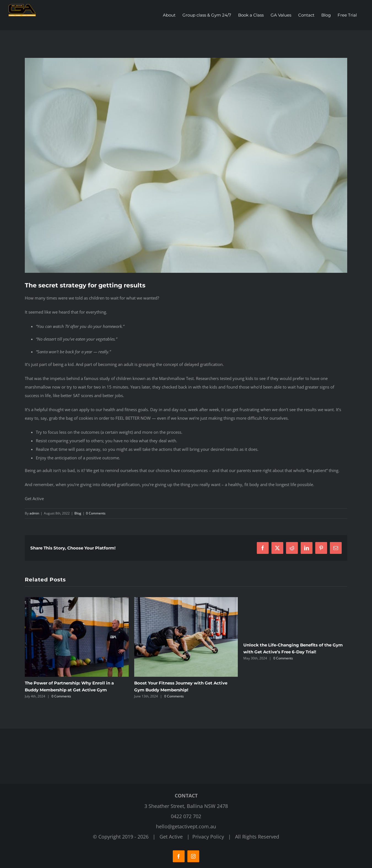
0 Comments (96, 513)
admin (34, 513)
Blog (78, 513)
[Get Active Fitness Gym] (186, 165)
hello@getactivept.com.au (186, 826)
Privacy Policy (208, 837)
